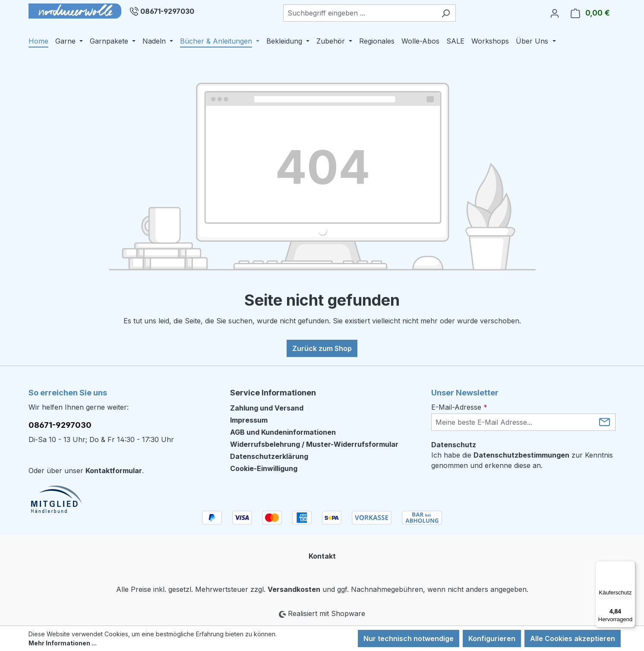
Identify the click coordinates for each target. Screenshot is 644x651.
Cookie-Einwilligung (264, 468)
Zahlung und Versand (267, 408)
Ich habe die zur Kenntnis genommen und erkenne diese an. (522, 460)
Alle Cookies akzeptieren (573, 638)
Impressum (249, 420)
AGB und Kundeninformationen (283, 432)
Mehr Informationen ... (63, 643)
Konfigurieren (492, 638)
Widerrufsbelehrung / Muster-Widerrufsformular (314, 444)
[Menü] (630, 566)
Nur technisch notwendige (409, 638)
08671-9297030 (167, 11)
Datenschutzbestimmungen (521, 455)
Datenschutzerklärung (269, 456)
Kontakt (322, 556)
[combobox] (360, 13)
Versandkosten (294, 589)
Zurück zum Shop (322, 348)
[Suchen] (446, 13)
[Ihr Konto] (555, 13)
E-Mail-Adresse (459, 407)
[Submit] (605, 422)
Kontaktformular (114, 471)
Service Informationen (273, 393)
